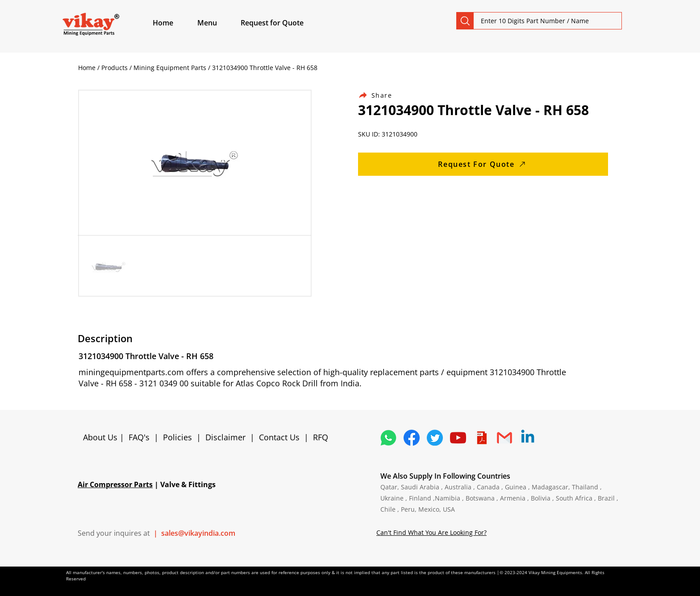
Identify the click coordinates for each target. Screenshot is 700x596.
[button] (217, 23)
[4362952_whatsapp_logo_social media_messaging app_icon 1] (388, 438)
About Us (101, 437)
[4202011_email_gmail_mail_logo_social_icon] (504, 438)
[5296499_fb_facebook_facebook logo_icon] (412, 438)
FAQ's (139, 437)
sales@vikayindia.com (198, 533)
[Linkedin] (528, 438)
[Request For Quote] (483, 164)
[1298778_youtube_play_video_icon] (458, 438)
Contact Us (279, 437)
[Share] (380, 95)
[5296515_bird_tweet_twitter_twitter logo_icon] (435, 438)
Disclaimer (228, 437)
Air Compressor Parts (115, 484)
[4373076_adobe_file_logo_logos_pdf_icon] (481, 438)
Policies (177, 437)
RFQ (321, 437)
